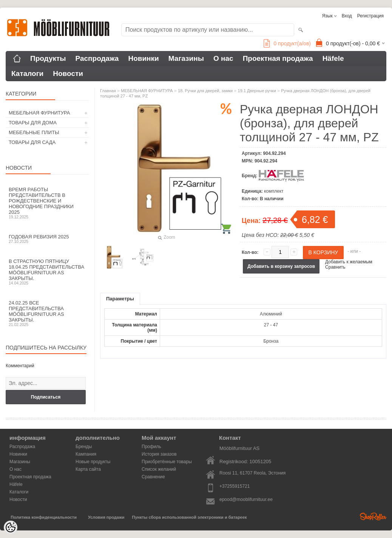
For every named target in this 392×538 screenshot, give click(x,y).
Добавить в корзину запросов (281, 266)
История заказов (159, 454)
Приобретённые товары (167, 462)
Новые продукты (93, 462)
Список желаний (159, 469)
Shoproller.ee (373, 516)
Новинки (143, 58)
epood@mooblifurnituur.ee (246, 499)
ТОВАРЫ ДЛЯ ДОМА (33, 123)
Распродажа (97, 58)
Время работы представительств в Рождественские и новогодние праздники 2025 (47, 203)
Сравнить (335, 267)
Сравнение (153, 477)
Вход (347, 16)
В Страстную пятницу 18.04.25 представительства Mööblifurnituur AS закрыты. (47, 272)
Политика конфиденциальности (44, 517)
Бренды (84, 447)
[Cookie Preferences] (11, 527)
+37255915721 (235, 486)
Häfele (333, 58)
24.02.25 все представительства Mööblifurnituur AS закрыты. (47, 313)
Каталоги (27, 73)
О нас (223, 58)
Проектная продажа (278, 58)
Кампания (86, 454)
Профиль (151, 447)
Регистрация (370, 16)
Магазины (186, 58)
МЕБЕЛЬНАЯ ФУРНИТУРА (39, 113)
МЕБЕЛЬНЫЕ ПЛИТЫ (34, 132)
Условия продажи (106, 517)
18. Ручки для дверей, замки (205, 91)
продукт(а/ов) (287, 43)
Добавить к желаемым (349, 262)
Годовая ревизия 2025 (47, 239)
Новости (68, 73)
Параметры (120, 299)
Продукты (48, 58)
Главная (108, 91)
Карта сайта (88, 469)
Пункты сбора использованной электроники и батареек (190, 517)
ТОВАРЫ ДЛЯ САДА (32, 142)
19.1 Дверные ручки (257, 91)
